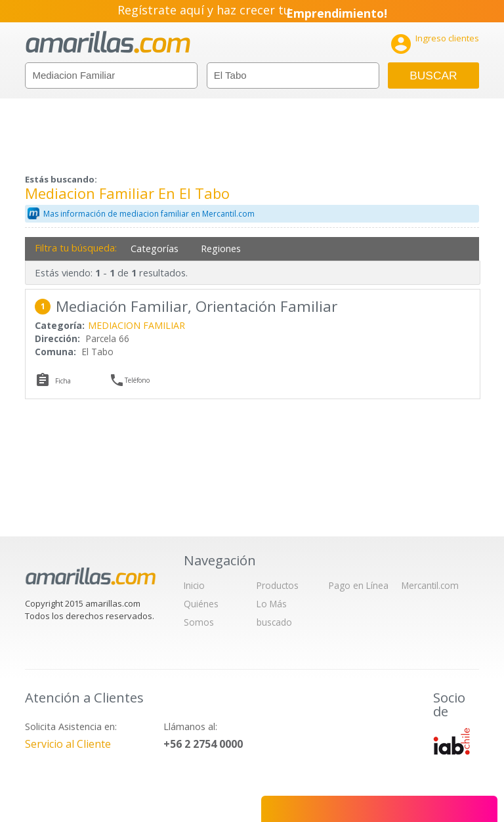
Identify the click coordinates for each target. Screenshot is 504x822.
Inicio (194, 585)
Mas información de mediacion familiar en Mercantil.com (149, 214)
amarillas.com (108, 42)
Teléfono (137, 380)
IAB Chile (451, 741)
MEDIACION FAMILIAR (136, 325)
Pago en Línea (359, 585)
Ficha (63, 381)
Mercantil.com (430, 585)
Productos (278, 585)
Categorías (155, 249)
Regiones (221, 249)
